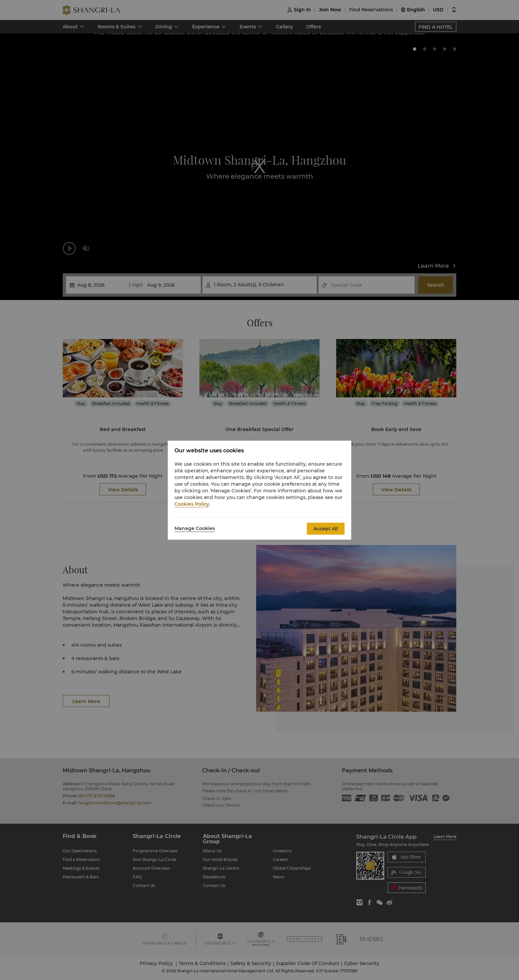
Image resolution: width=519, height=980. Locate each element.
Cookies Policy (192, 504)
